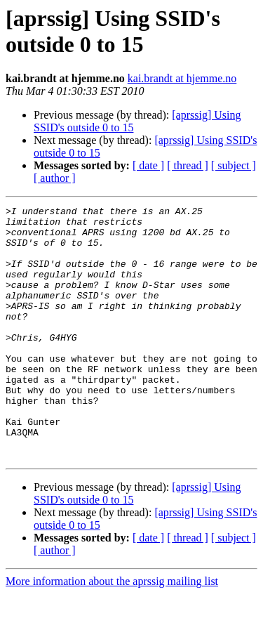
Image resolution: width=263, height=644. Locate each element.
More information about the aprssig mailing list (112, 632)
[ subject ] (234, 165)
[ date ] (148, 165)
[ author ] (55, 178)
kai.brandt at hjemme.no (182, 78)
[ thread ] (188, 165)
